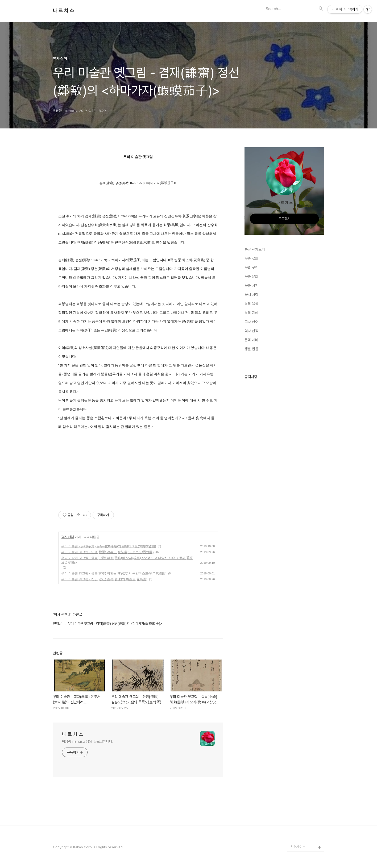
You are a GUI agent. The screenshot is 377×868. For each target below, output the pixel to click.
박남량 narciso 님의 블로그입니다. (88, 741)
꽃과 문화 (251, 277)
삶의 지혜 (251, 313)
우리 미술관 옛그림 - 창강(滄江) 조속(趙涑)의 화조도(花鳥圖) (104, 579)
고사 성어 (251, 322)
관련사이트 (298, 847)
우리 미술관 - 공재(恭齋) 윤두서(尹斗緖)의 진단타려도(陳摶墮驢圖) (109, 546)
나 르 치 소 (63, 11)
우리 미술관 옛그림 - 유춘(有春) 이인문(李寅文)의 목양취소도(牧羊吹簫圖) (114, 573)
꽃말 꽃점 (251, 268)
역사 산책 (68, 537)
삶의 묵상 (251, 304)
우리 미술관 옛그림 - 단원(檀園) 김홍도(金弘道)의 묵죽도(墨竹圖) (107, 552)
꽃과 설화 (251, 258)
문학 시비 (251, 340)
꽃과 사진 (251, 286)
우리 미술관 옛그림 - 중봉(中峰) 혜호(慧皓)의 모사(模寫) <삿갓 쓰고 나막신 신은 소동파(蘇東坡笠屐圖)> (127, 560)
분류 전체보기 (255, 249)
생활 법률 (251, 349)
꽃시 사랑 (251, 295)
